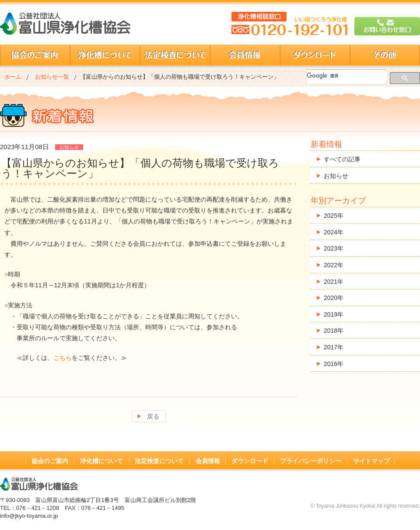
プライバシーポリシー (311, 461)
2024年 (334, 232)
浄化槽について (105, 55)
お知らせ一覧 (52, 77)
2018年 (334, 331)
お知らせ (336, 176)
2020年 (334, 298)
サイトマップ (371, 461)
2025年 (334, 216)
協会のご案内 (35, 55)
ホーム (13, 77)
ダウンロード (315, 55)
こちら (63, 358)
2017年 (334, 347)
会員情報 (245, 55)
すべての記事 (342, 159)
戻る (153, 416)
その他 (385, 55)
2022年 (334, 265)
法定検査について (175, 55)
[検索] (347, 76)
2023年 (334, 248)
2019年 (334, 314)
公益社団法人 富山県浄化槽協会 (65, 23)
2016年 (334, 364)
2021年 (334, 282)
